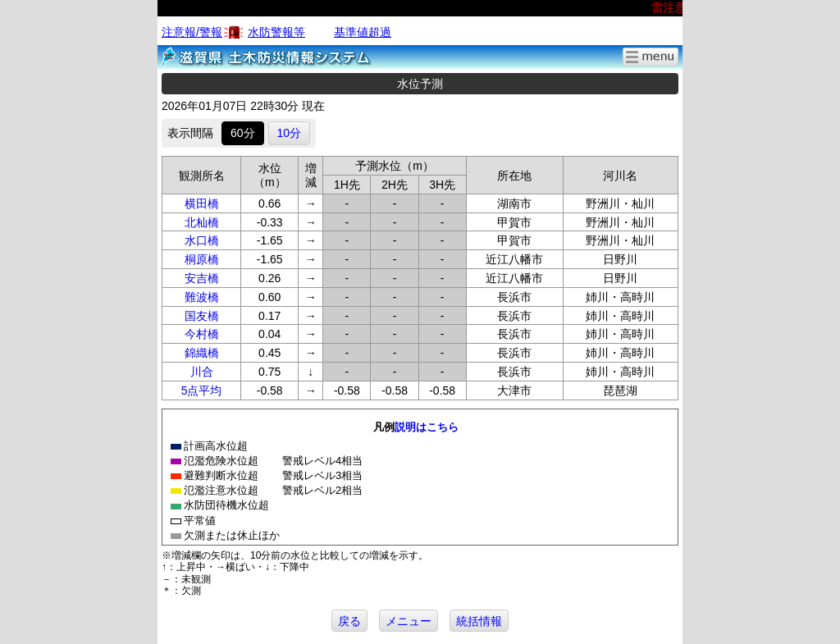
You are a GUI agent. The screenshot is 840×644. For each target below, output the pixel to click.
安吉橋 (202, 278)
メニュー (409, 621)
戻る (349, 621)
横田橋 (202, 203)
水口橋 (202, 240)
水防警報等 (276, 32)
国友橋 (202, 316)
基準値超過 (363, 32)
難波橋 (202, 297)
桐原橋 (202, 259)
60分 (243, 133)
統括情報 (479, 621)
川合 (202, 372)
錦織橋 (202, 353)
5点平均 (202, 391)
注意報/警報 (192, 32)
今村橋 (202, 334)
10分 (290, 133)
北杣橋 (202, 222)
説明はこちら (427, 427)
